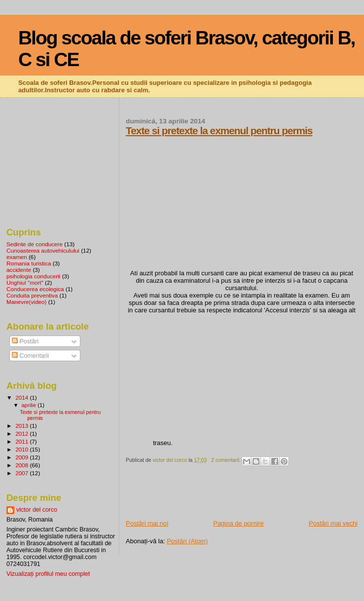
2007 (22, 473)
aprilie (30, 405)
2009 (22, 457)
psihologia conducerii (33, 276)
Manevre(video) (26, 302)
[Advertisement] (241, 497)
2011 (22, 441)
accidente (19, 270)
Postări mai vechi (333, 523)
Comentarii (30, 356)
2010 (22, 449)
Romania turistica (29, 263)
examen (17, 257)
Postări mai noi (147, 523)
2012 (22, 433)
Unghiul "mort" (25, 282)
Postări (25, 341)
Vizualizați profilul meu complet (48, 574)
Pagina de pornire (238, 523)
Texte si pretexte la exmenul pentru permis (219, 131)
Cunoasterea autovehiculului (43, 250)
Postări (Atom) (187, 541)
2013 (22, 426)
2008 (22, 465)
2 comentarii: (226, 460)
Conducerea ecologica (35, 289)
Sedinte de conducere (35, 244)
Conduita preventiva (32, 295)
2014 (22, 397)
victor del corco (37, 510)
